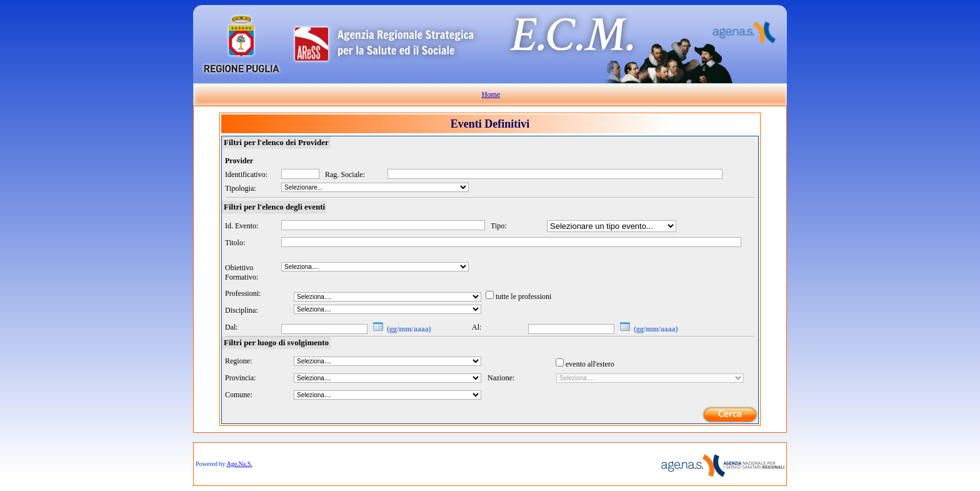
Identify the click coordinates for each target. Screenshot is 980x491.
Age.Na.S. (239, 464)
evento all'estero (590, 364)
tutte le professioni (523, 296)
